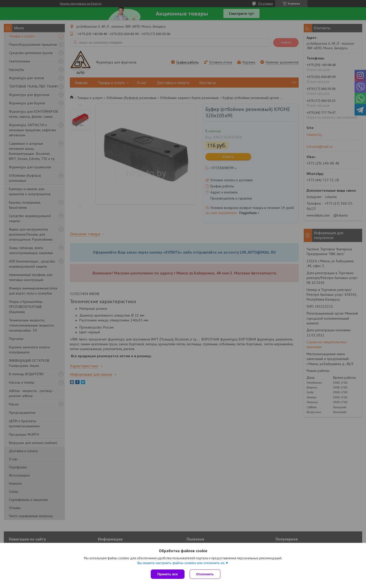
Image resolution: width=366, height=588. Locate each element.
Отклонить (205, 574)
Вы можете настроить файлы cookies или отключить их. (181, 563)
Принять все (168, 574)
